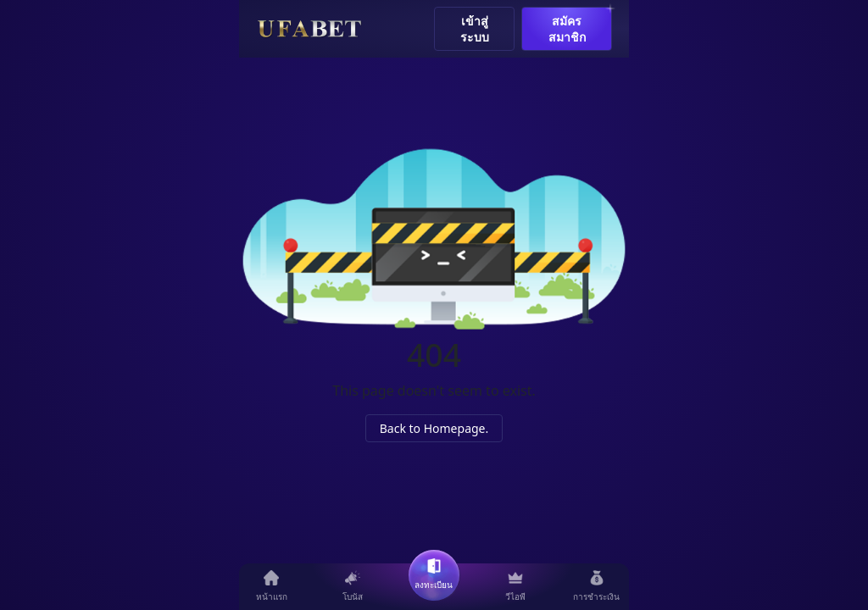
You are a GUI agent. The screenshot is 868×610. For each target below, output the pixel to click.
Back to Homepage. (434, 428)
